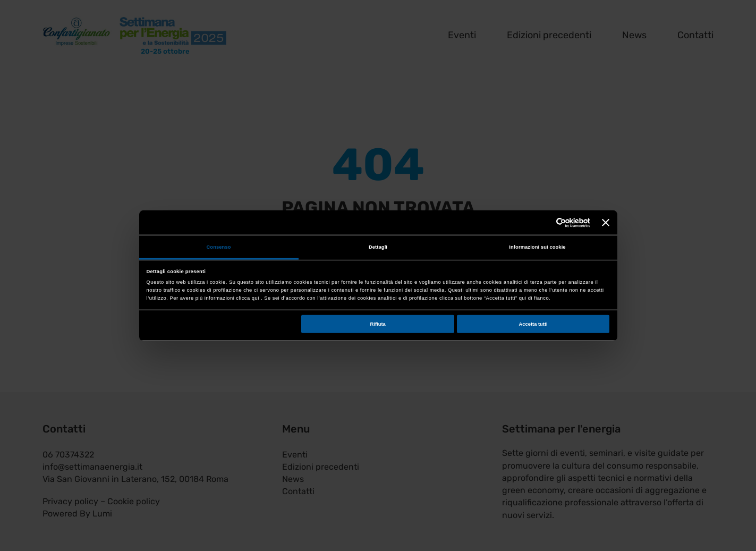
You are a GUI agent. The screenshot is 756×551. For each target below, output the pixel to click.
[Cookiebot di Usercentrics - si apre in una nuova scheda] (543, 222)
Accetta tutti (533, 324)
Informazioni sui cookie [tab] (537, 247)
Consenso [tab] (218, 247)
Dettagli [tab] (378, 247)
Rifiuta (378, 324)
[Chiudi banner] (606, 223)
